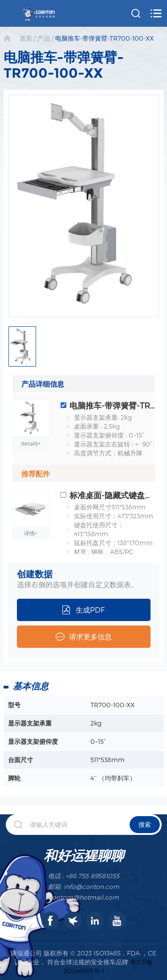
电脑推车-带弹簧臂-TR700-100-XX (104, 38)
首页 (26, 38)
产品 (44, 38)
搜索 (145, 824)
